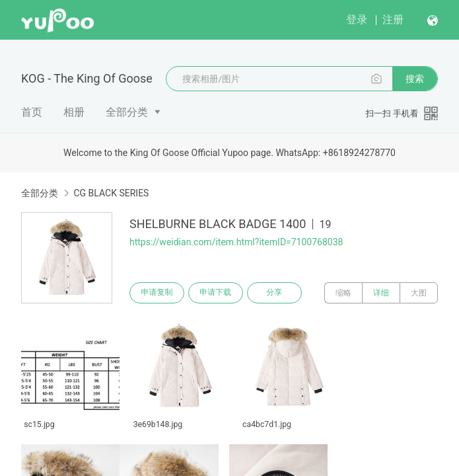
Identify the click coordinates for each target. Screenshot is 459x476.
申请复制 (157, 293)
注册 (393, 20)
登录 (357, 20)
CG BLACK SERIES (111, 193)
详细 (381, 293)
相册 (74, 112)
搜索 (415, 79)
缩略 (343, 293)
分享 (276, 293)
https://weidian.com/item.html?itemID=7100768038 (236, 242)
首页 (32, 112)
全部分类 (127, 112)
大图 (419, 293)
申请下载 (217, 293)
